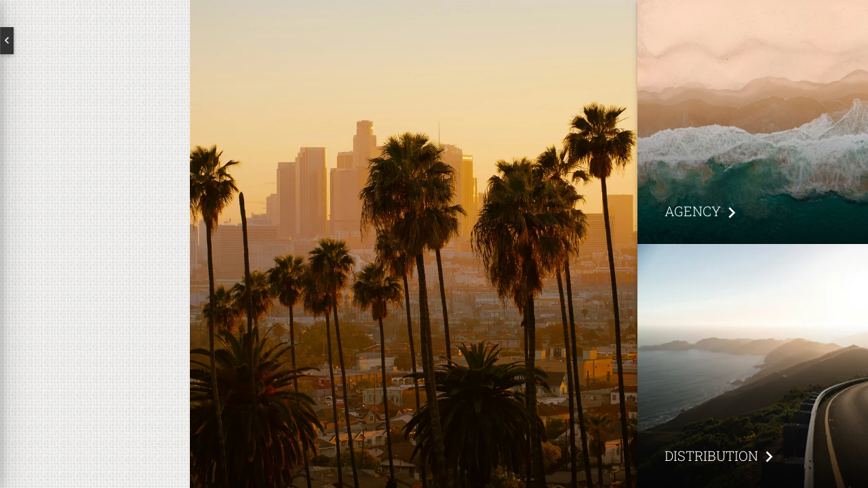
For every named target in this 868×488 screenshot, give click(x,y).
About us (95, 221)
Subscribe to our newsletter (79, 363)
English (61, 41)
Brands (95, 264)
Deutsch (129, 41)
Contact (95, 308)
